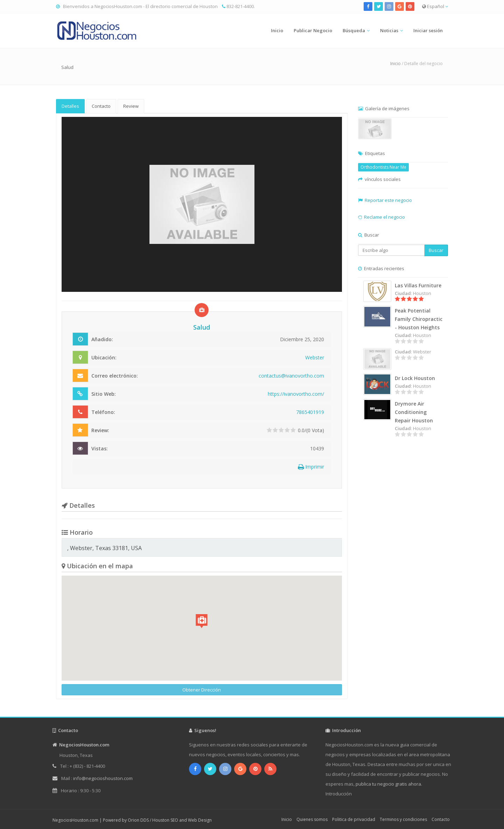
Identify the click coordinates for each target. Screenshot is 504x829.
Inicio (277, 30)
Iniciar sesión (428, 30)
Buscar (436, 250)
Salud (67, 67)
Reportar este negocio (388, 200)
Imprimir (311, 467)
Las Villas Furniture (418, 285)
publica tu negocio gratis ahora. (389, 784)
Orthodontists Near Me (383, 167)
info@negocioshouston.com (103, 778)
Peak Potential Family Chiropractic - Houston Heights (419, 319)
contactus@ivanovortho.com (291, 376)
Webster (315, 357)
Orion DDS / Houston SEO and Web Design (170, 820)
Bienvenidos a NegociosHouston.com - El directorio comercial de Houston (140, 6)
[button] (202, 621)
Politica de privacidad (354, 819)
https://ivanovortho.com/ (296, 394)
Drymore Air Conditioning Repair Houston (414, 412)
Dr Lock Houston (415, 378)
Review (131, 106)
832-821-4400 (240, 6)
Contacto (101, 106)
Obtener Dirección (202, 690)
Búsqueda (354, 30)
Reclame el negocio (384, 217)
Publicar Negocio (313, 30)
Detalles (70, 106)
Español (435, 6)
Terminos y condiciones (403, 819)
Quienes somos (312, 819)
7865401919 (310, 412)
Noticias (389, 30)
